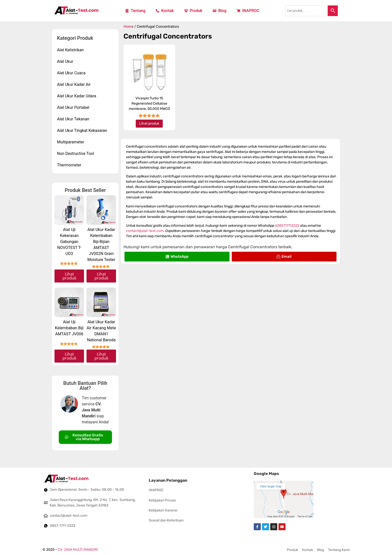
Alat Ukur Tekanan (74, 119)
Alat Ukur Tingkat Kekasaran (83, 131)
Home (128, 27)
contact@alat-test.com (145, 231)
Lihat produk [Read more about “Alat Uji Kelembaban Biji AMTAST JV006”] (69, 356)
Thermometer (70, 165)
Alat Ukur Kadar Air (75, 85)
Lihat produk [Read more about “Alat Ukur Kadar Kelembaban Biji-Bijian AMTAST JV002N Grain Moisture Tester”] (101, 276)
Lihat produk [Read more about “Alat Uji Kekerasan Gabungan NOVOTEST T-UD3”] (69, 276)
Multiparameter (72, 142)
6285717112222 (287, 226)
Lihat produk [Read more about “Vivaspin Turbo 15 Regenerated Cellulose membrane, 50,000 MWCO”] (149, 123)
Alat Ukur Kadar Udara (78, 96)
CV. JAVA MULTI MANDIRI (78, 550)
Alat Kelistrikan (72, 50)
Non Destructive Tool (77, 154)
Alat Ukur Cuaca (72, 73)
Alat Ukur (66, 62)
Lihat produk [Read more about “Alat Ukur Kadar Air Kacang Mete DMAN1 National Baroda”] (101, 356)
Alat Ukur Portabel (74, 108)
